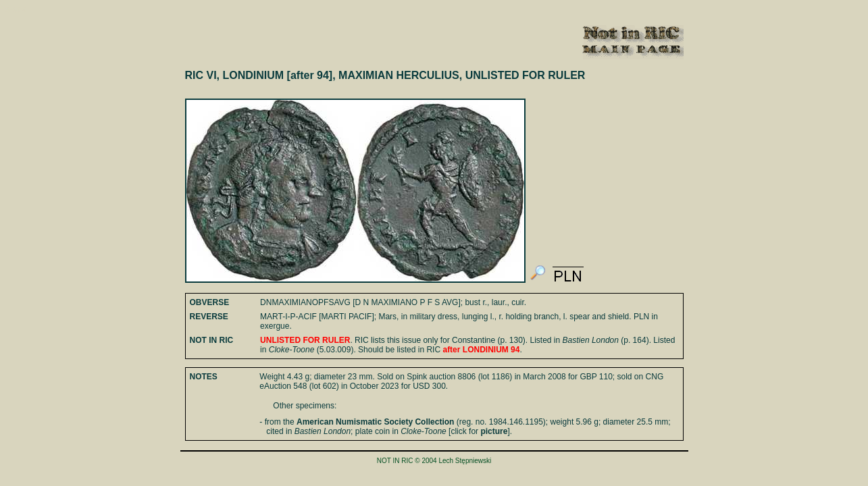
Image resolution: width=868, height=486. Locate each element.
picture (494, 431)
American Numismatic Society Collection (375, 422)
